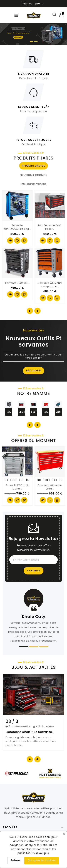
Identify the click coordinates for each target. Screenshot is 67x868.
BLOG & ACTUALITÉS (33, 667)
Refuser (16, 860)
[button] (31, 42)
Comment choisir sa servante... (30, 732)
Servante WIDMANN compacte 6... (50, 285)
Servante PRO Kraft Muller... (17, 487)
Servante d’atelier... (17, 283)
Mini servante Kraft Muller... (50, 227)
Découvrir (34, 370)
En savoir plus (41, 853)
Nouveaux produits (34, 175)
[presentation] (30, 311)
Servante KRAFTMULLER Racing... (17, 227)
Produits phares (34, 166)
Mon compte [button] (33, 4)
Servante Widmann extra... (50, 487)
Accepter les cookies (42, 860)
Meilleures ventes (34, 184)
